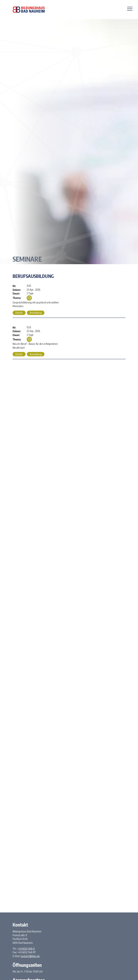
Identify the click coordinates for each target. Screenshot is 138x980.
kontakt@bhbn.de (30, 956)
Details (19, 313)
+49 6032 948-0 (26, 949)
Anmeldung (36, 313)
